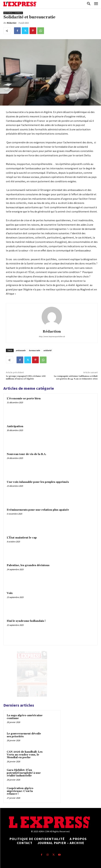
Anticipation (15, 426)
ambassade (21, 350)
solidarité (47, 350)
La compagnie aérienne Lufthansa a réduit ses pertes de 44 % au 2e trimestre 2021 (76, 378)
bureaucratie (34, 350)
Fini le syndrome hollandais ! (26, 621)
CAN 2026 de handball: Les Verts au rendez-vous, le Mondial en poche (25, 755)
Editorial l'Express (13, 13)
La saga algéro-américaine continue (25, 717)
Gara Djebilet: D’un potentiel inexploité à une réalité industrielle (24, 773)
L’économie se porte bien (24, 399)
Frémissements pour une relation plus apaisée (38, 510)
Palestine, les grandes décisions (28, 565)
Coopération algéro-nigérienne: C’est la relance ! (20, 791)
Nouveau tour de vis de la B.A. (27, 454)
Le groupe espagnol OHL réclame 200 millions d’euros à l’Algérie (26, 378)
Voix (10, 593)
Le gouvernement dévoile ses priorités (24, 735)
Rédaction (11, 23)
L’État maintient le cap (22, 538)
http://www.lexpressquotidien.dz (52, 336)
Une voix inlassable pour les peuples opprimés (38, 482)
